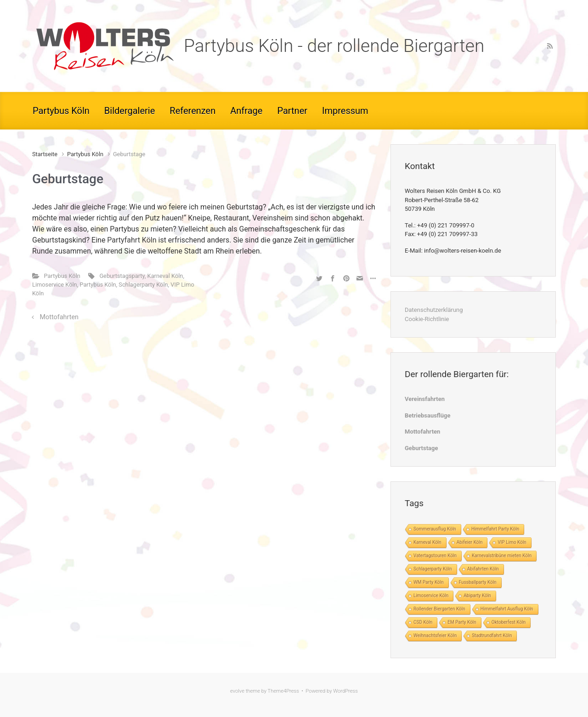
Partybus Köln (85, 154)
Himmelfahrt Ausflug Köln (507, 609)
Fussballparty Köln (478, 582)
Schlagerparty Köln (143, 285)
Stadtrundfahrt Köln (492, 635)
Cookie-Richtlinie (427, 319)
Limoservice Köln (55, 285)
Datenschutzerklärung (434, 310)
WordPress (345, 691)
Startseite (45, 154)
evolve (237, 691)
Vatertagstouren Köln (435, 556)
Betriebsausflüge (428, 415)
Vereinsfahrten (425, 399)
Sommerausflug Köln (435, 529)
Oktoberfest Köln (509, 622)
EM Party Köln (462, 622)
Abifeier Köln (470, 542)
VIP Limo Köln (512, 542)
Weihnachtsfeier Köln (435, 635)
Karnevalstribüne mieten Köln (502, 556)
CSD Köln (423, 622)
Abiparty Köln (477, 596)
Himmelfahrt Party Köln (495, 529)
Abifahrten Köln (483, 569)
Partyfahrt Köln (132, 240)
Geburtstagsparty (122, 276)
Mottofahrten (59, 317)
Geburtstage (421, 448)
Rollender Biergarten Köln (439, 609)
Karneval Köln (165, 276)
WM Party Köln (429, 582)
